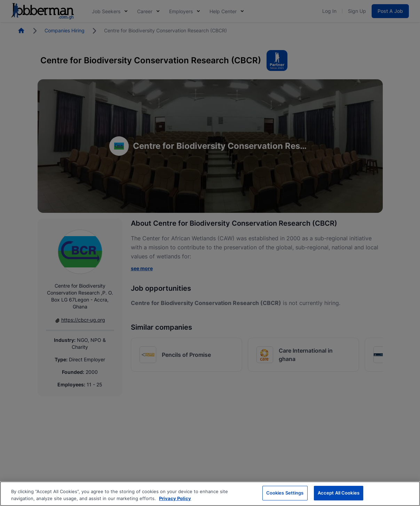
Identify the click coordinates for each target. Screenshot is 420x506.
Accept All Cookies (339, 494)
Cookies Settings (285, 494)
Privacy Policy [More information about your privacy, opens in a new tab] (175, 499)
